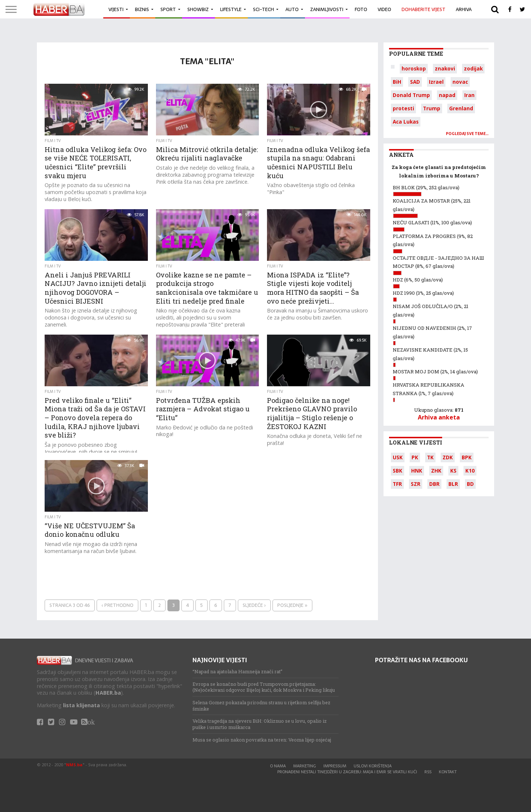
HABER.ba (108, 693)
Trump (432, 108)
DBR (434, 484)
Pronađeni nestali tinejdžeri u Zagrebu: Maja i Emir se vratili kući (347, 772)
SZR (416, 484)
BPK (467, 457)
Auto (292, 9)
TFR (397, 484)
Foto (361, 9)
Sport (168, 9)
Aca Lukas (406, 122)
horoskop (414, 68)
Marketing (305, 766)
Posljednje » (292, 605)
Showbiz (198, 9)
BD (470, 484)
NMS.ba (74, 765)
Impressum (335, 766)
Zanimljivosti (327, 9)
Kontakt (448, 772)
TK (430, 457)
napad (447, 95)
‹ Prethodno (117, 605)
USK (398, 457)
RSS (428, 772)
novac (460, 82)
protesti (403, 108)
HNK (417, 471)
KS (453, 471)
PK (415, 457)
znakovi (445, 68)
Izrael (436, 82)
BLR (453, 484)
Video (384, 9)
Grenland (461, 108)
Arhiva (464, 9)
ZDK (448, 457)
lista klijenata (81, 705)
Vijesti (116, 9)
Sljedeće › (254, 605)
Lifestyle (231, 9)
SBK (398, 471)
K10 (470, 471)
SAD (415, 82)
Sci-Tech (263, 9)
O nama (278, 766)
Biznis (142, 9)
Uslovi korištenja (373, 766)
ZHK (436, 471)
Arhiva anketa (439, 417)
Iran (469, 95)
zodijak (473, 68)
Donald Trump (411, 95)
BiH (397, 82)
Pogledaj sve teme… (467, 134)
